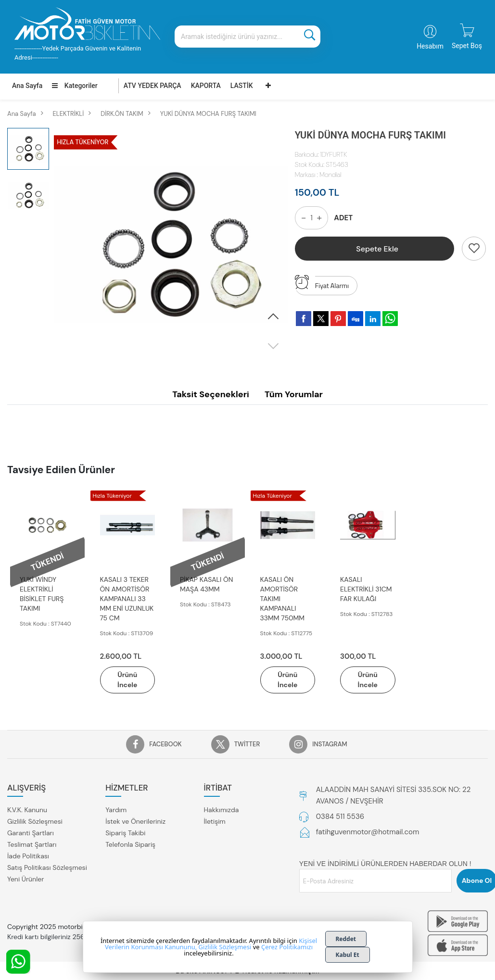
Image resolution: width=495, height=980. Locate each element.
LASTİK (242, 86)
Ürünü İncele (127, 680)
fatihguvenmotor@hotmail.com (368, 832)
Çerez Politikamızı (287, 947)
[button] (273, 317)
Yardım (116, 810)
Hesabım (430, 46)
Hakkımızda (222, 810)
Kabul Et (348, 955)
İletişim (215, 821)
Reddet (346, 939)
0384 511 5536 (340, 817)
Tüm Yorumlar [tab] (294, 394)
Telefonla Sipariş (130, 844)
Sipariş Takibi (125, 833)
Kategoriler (75, 86)
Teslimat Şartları (32, 844)
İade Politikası (28, 856)
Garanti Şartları (31, 833)
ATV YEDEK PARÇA (152, 86)
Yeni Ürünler (25, 879)
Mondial (330, 175)
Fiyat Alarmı (322, 283)
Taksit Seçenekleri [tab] (211, 394)
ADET (343, 218)
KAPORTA (206, 86)
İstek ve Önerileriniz (135, 821)
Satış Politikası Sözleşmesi (47, 867)
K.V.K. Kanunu (27, 810)
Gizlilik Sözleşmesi (35, 821)
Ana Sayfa (27, 86)
